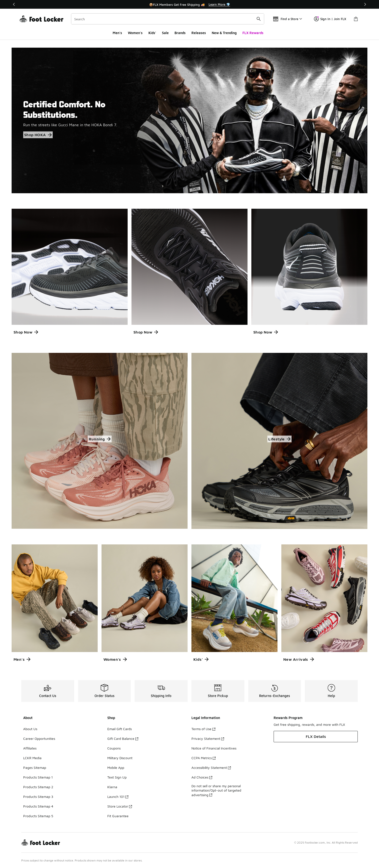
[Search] (168, 19)
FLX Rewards (253, 33)
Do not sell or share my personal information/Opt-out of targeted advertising (216, 790)
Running (100, 439)
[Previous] (14, 4)
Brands (180, 33)
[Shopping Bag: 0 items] (356, 19)
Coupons (114, 748)
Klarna (112, 787)
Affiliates (30, 748)
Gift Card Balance (123, 738)
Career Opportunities (39, 738)
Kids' (152, 33)
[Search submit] (259, 19)
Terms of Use (203, 729)
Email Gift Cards (120, 729)
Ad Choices (202, 777)
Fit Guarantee (118, 816)
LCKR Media (32, 758)
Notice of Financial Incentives (214, 748)
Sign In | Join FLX (330, 19)
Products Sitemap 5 (38, 816)
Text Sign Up (117, 777)
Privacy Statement (208, 738)
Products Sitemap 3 (38, 797)
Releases (199, 33)
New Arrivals (299, 659)
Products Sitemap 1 (38, 777)
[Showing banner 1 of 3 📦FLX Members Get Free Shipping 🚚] (189, 4)
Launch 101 (118, 797)
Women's (135, 33)
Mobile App (116, 768)
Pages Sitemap (35, 768)
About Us (30, 729)
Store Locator (120, 806)
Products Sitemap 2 (38, 787)
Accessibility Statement (211, 768)
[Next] (365, 4)
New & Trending (224, 33)
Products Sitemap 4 (38, 806)
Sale (165, 33)
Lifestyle (279, 439)
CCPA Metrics (204, 758)
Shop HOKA (38, 135)
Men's (117, 33)
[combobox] (168, 19)
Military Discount (120, 758)
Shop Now (26, 332)
